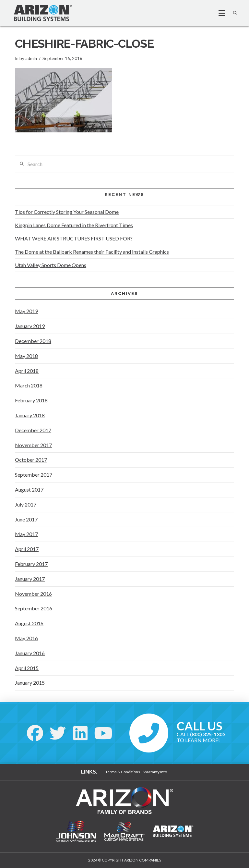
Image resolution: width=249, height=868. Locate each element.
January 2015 (30, 683)
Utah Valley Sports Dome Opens (51, 265)
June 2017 (26, 519)
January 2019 (30, 326)
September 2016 (34, 608)
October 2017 (31, 460)
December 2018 (33, 341)
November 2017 (33, 445)
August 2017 (29, 489)
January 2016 (30, 653)
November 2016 (33, 594)
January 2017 (30, 579)
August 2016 (29, 623)
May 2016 (26, 638)
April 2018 (27, 371)
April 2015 (27, 668)
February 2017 (31, 564)
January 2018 (30, 415)
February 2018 (31, 400)
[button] (219, 13)
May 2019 (26, 311)
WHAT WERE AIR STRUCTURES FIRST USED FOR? (74, 238)
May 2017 (26, 534)
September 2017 (34, 475)
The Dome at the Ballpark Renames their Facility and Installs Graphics (92, 252)
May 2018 (26, 356)
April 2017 (27, 549)
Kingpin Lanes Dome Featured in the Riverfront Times (74, 225)
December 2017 (33, 430)
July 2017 (26, 504)
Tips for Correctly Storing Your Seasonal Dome (67, 212)
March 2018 (29, 385)
